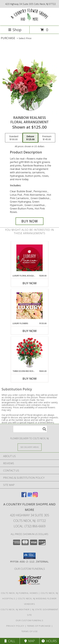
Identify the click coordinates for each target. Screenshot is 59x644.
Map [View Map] (30, 641)
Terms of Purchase (39, 626)
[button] (29, 556)
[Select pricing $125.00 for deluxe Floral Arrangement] (30, 138)
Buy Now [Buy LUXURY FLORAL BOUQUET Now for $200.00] (30, 283)
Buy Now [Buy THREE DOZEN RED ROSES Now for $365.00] (30, 379)
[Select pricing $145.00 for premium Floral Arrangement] (47, 138)
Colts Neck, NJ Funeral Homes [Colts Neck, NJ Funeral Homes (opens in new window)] (19, 593)
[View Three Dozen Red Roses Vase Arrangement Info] (29, 353)
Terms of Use (30, 631)
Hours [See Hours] (49, 641)
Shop (15, 30)
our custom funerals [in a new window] (30, 569)
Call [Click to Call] (10, 641)
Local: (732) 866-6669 (30, 526)
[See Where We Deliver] (30, 447)
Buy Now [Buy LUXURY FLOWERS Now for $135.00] (30, 331)
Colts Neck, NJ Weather (15, 609)
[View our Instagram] (35, 496)
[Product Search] (30, 429)
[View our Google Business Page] (30, 496)
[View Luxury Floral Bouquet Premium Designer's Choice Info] (29, 258)
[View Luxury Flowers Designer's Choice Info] (29, 306)
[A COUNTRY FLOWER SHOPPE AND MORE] (30, 22)
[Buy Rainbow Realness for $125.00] (30, 221)
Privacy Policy (15, 626)
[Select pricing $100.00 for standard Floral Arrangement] (14, 138)
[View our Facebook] (24, 496)
